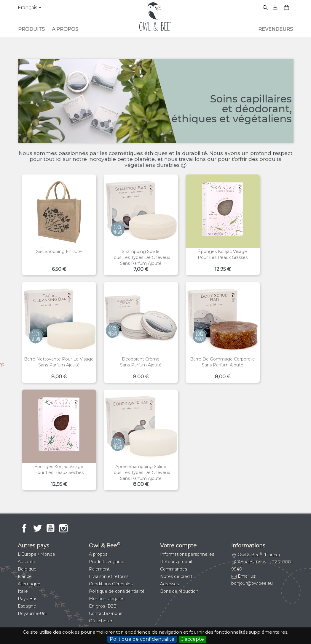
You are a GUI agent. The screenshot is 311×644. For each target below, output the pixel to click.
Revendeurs (276, 29)
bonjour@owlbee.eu (252, 583)
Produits (31, 29)
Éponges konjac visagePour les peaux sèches (59, 470)
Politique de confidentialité (142, 639)
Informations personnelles (187, 554)
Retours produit (176, 562)
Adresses (169, 584)
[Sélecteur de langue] (31, 8)
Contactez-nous (106, 613)
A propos (65, 29)
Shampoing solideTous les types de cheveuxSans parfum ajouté (141, 257)
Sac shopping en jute (59, 251)
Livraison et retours (109, 576)
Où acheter (101, 621)
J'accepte (193, 639)
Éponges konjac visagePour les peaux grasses (223, 254)
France (25, 576)
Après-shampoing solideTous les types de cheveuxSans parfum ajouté (141, 472)
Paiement (99, 569)
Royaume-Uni (32, 613)
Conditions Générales (111, 584)
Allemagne (29, 584)
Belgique (27, 569)
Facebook (24, 528)
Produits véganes (107, 562)
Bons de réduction (179, 591)
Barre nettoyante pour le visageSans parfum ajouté (59, 362)
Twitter (37, 528)
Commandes (174, 569)
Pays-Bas (27, 599)
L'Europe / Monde (36, 554)
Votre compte (178, 546)
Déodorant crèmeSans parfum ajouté (141, 362)
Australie (27, 562)
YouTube (50, 528)
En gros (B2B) (103, 606)
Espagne (27, 606)
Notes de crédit (176, 576)
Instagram (63, 528)
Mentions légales (107, 599)
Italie (23, 591)
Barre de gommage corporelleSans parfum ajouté (223, 362)
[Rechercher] (265, 8)
